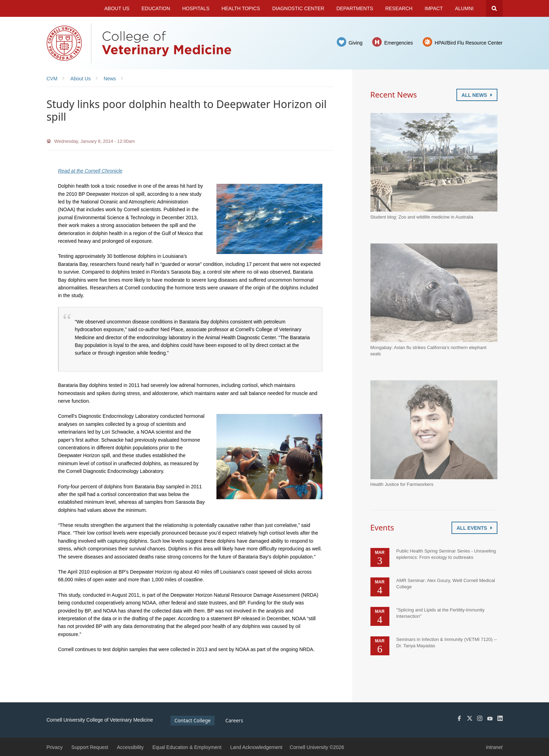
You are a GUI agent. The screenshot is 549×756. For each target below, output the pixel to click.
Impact (434, 8)
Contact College (192, 720)
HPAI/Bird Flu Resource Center (468, 43)
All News (477, 95)
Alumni (464, 8)
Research (399, 8)
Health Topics (241, 8)
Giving (356, 43)
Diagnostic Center (298, 8)
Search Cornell (494, 8)
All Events (474, 528)
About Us (117, 8)
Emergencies (399, 43)
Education (156, 8)
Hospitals (196, 8)
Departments (355, 8)
